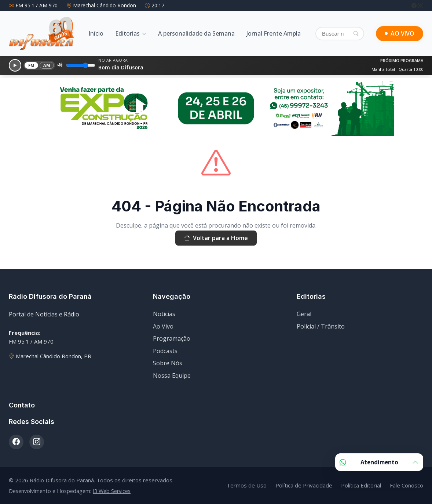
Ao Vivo (163, 326)
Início (96, 33)
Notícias (164, 314)
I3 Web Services (112, 491)
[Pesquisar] (356, 33)
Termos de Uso (247, 485)
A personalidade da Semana (196, 33)
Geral (304, 314)
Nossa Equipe (172, 376)
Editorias (127, 33)
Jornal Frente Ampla (274, 33)
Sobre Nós (168, 363)
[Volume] (81, 65)
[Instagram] (421, 5)
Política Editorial (361, 485)
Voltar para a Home (216, 238)
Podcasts (165, 351)
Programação (172, 338)
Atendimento (379, 462)
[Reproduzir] (15, 65)
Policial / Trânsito (321, 326)
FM (32, 65)
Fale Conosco (407, 485)
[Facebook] (415, 5)
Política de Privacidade (304, 485)
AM (47, 65)
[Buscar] (340, 34)
